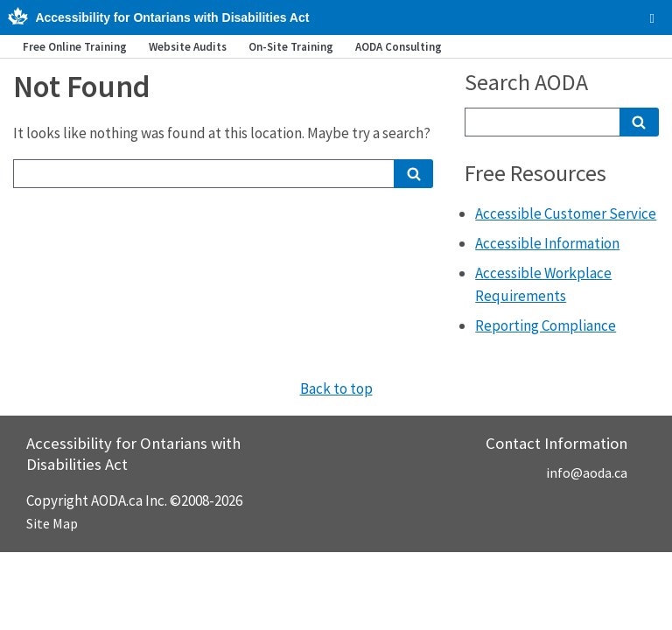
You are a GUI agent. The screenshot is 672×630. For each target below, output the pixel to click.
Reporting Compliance (546, 325)
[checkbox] (652, 18)
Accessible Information (547, 243)
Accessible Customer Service (566, 213)
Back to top (336, 388)
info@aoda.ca (587, 472)
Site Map (52, 523)
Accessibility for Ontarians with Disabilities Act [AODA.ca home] (172, 17)
